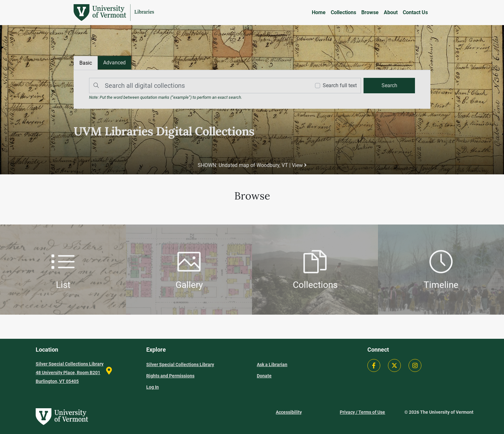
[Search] (198, 86)
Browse (370, 12)
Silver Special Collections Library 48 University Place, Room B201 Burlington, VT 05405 (70, 373)
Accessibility (289, 412)
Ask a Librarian (272, 365)
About (391, 12)
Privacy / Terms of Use (362, 412)
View (299, 165)
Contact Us (415, 12)
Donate (264, 376)
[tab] (114, 63)
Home (319, 12)
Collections (343, 12)
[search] (389, 86)
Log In (153, 387)
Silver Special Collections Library (180, 365)
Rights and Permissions (170, 376)
